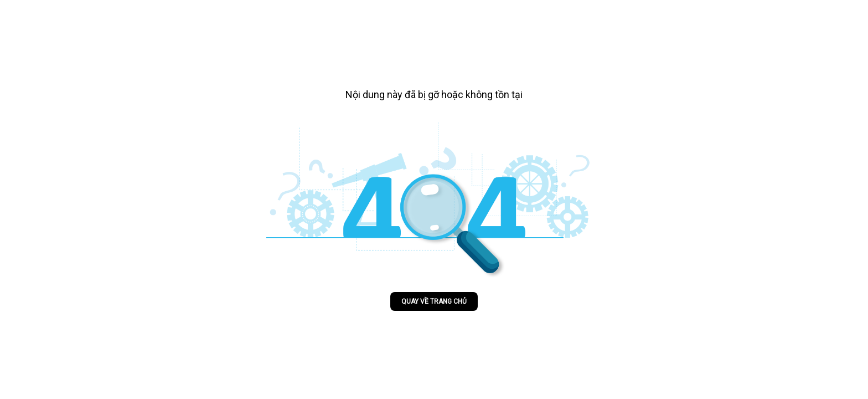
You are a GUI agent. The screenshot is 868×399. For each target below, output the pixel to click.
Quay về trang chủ (434, 301)
